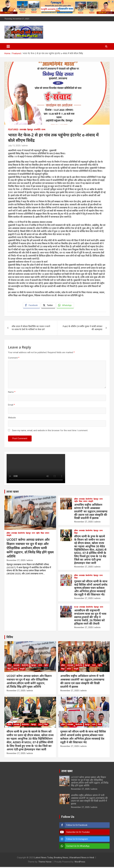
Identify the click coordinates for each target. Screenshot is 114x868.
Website (12, 418)
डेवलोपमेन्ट (21, 534)
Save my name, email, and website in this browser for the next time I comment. (50, 431)
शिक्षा (42, 534)
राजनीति (37, 130)
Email (11, 406)
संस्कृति (9, 536)
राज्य (43, 130)
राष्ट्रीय (38, 534)
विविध (10, 638)
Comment (14, 359)
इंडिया (8, 534)
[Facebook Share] (32, 306)
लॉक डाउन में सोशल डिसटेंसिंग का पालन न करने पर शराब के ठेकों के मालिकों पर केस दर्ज (31, 329)
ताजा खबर (13, 492)
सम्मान (47, 534)
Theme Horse (45, 863)
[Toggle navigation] (8, 46)
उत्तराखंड (23, 130)
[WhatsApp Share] (66, 306)
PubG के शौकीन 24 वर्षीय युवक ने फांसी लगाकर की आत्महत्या (83, 329)
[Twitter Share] (49, 306)
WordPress (80, 863)
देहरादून (30, 130)
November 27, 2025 (16, 561)
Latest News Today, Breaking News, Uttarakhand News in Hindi (64, 859)
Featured (13, 130)
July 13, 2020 (14, 146)
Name (12, 393)
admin (25, 146)
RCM (76, 608)
